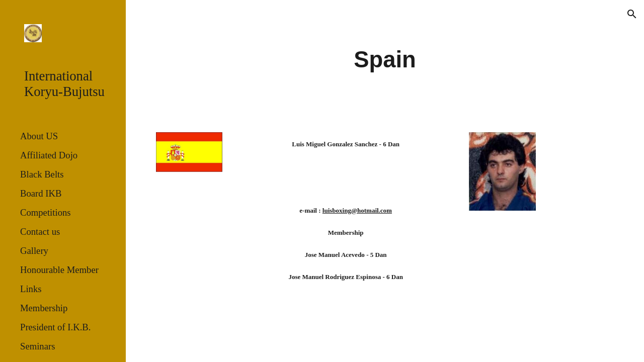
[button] (632, 14)
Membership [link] (44, 308)
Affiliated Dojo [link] (49, 155)
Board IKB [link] (41, 193)
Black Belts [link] (42, 174)
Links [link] (31, 289)
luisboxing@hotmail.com (357, 210)
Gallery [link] (34, 251)
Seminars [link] (37, 346)
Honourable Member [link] (59, 270)
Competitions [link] (46, 212)
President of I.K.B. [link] (55, 327)
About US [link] (39, 136)
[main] (385, 60)
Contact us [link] (40, 232)
